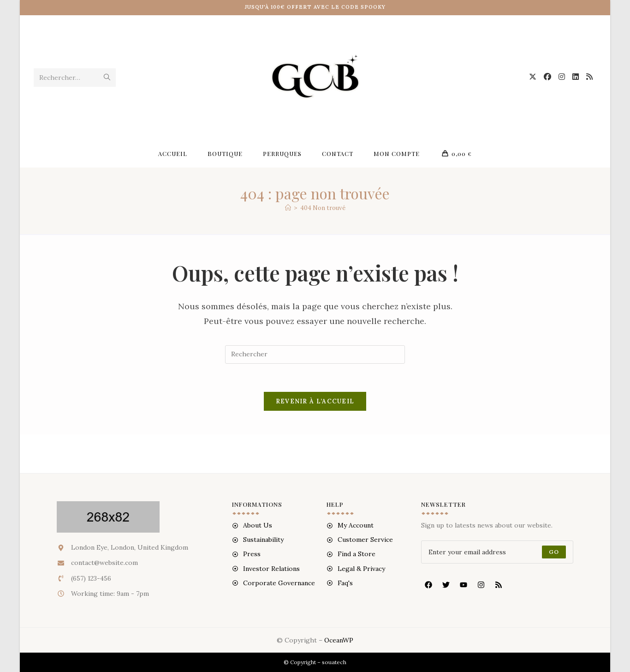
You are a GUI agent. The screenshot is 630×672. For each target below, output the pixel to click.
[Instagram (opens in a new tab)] (562, 77)
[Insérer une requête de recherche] (315, 354)
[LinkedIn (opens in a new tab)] (576, 77)
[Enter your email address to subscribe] (497, 552)
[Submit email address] (554, 552)
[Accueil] (288, 208)
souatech (334, 662)
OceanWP (339, 640)
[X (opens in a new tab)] (533, 77)
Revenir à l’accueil (315, 401)
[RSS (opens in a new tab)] (589, 77)
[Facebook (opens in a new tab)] (547, 77)
